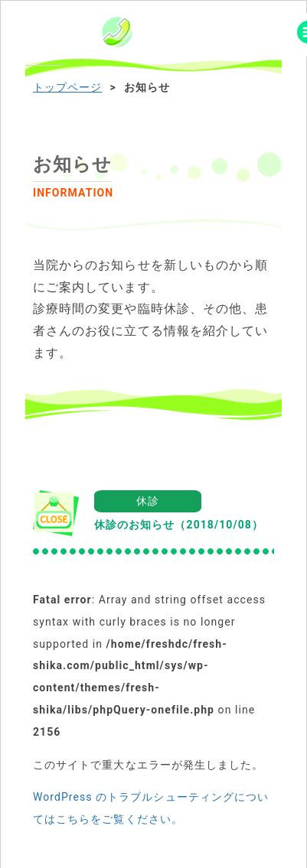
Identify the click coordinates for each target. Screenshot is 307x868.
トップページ (67, 87)
